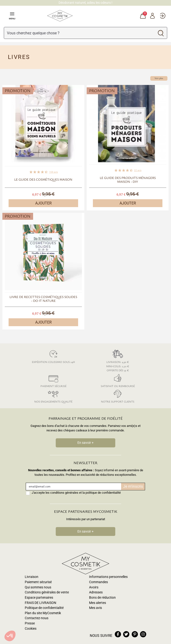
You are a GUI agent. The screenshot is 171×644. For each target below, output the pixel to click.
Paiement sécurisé (53, 380)
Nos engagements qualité (53, 395)
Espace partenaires (39, 598)
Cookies (31, 629)
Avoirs (94, 587)
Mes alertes (98, 603)
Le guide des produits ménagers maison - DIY (128, 180)
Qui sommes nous (38, 587)
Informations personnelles (108, 577)
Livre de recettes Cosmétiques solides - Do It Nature (43, 299)
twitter (126, 634)
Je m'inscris (133, 486)
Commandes (98, 582)
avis (53, 172)
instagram (143, 634)
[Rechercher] (79, 33)
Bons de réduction (102, 598)
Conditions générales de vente (47, 592)
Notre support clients (118, 395)
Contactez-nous (37, 618)
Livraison (32, 577)
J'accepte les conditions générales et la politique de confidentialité (76, 493)
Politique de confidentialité (44, 608)
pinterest (135, 634)
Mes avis (96, 608)
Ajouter (43, 203)
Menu (12, 16)
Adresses (96, 592)
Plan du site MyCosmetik (43, 613)
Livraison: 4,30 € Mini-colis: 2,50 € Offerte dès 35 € (118, 360)
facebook (118, 634)
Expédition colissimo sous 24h (53, 356)
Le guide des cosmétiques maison (43, 179)
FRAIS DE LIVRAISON (40, 603)
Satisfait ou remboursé (118, 380)
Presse (30, 623)
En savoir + (85, 443)
